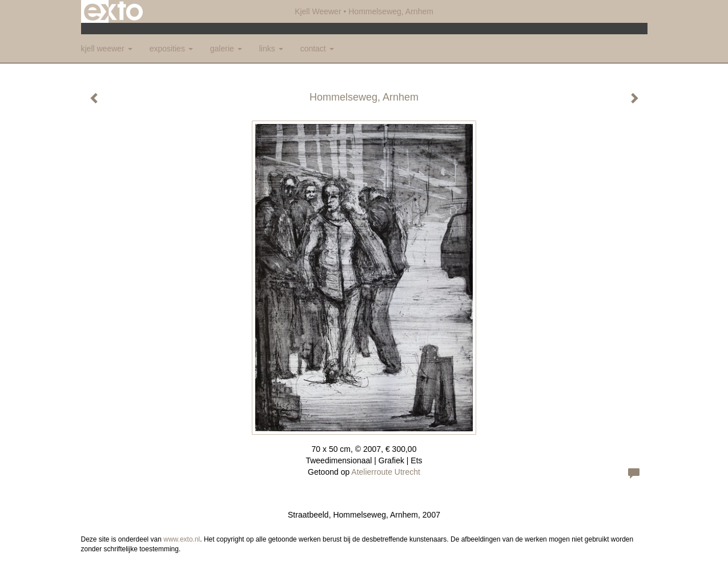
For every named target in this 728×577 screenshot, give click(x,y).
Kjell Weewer (318, 11)
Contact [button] (317, 49)
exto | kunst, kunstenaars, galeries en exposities (113, 11)
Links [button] (271, 49)
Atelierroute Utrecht (386, 472)
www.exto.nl (182, 539)
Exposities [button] (171, 49)
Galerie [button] (226, 49)
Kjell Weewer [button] (107, 49)
